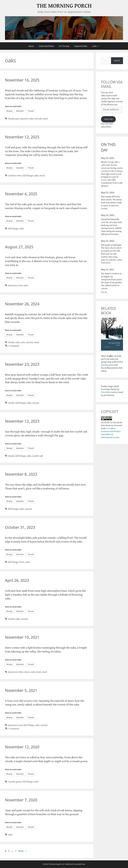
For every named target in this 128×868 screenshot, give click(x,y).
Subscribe (108, 119)
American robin (16, 672)
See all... (105, 292)
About (31, 46)
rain (23, 342)
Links (97, 46)
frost (22, 562)
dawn (27, 672)
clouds (11, 119)
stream (36, 403)
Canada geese (15, 782)
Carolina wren (15, 176)
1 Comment (14, 346)
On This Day (64, 46)
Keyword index (81, 46)
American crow (15, 286)
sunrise (29, 342)
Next (23, 851)
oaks (31, 119)
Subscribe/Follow (46, 46)
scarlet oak (38, 456)
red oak (38, 119)
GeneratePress (79, 864)
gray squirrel (22, 119)
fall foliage (28, 176)
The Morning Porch (64, 6)
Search (117, 61)
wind (45, 119)
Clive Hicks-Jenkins (109, 392)
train (39, 672)
